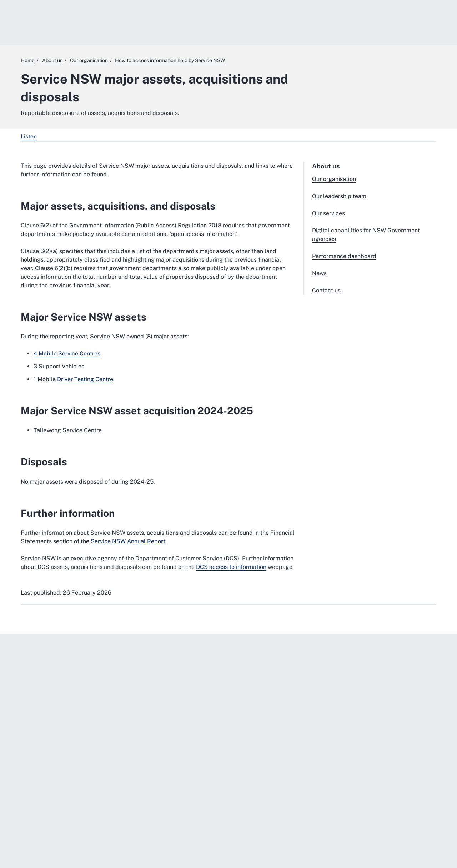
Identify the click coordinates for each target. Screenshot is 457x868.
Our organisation (334, 179)
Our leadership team (339, 196)
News (319, 273)
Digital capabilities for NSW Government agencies (366, 235)
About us (326, 166)
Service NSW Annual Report (128, 541)
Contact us (326, 290)
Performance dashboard (344, 256)
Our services (328, 213)
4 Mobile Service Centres (67, 354)
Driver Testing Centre (85, 379)
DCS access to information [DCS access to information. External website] (231, 567)
